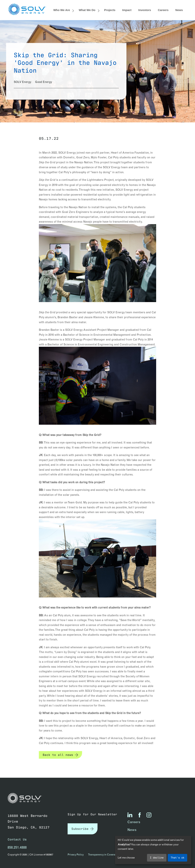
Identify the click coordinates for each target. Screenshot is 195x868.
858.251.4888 (17, 847)
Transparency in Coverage (103, 855)
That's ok (177, 857)
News (179, 10)
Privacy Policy (76, 855)
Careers (163, 10)
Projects (110, 10)
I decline (157, 857)
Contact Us (17, 839)
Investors (145, 10)
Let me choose (126, 858)
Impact (127, 10)
